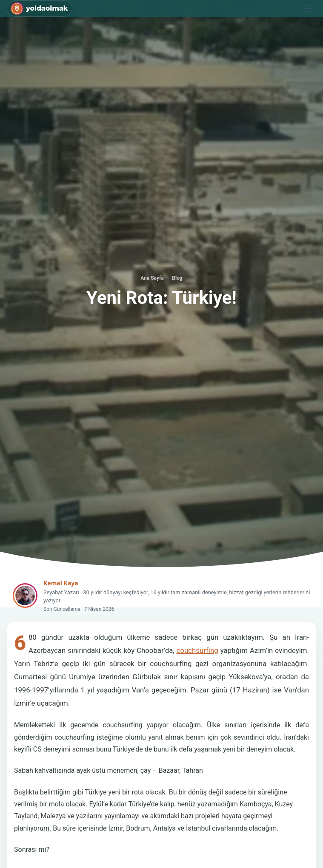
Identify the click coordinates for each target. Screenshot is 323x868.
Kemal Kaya (61, 583)
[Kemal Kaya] (25, 596)
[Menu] (309, 9)
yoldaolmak (47, 9)
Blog (177, 278)
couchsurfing (197, 650)
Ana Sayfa (152, 278)
